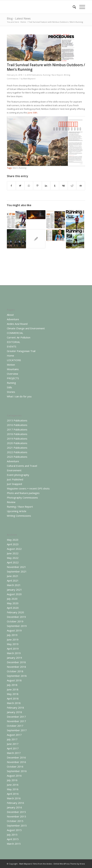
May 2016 (13, 789)
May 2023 (13, 540)
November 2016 (16, 762)
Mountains (13, 369)
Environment (14, 470)
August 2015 (14, 830)
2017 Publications (17, 429)
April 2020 (13, 608)
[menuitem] (73, 7)
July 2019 (12, 635)
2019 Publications (17, 439)
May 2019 (13, 644)
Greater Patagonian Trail (21, 351)
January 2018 (14, 712)
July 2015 (12, 835)
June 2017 (13, 744)
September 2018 (17, 676)
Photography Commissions (22, 498)
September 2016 (17, 771)
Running (11, 383)
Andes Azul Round (17, 324)
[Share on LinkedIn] (46, 186)
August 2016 (14, 776)
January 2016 (14, 807)
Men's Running (20, 168)
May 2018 (13, 694)
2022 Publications (17, 452)
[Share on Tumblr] (55, 186)
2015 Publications (17, 420)
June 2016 (13, 785)
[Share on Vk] (63, 186)
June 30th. (33, 113)
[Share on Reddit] (72, 186)
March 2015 (14, 844)
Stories (11, 392)
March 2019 (14, 653)
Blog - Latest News (19, 18)
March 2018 (14, 703)
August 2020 (14, 594)
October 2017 (15, 726)
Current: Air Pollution (19, 337)
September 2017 (17, 730)
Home (10, 356)
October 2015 (15, 821)
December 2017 (16, 717)
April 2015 (13, 839)
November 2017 (16, 721)
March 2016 (14, 798)
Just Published (15, 479)
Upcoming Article (17, 511)
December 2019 (16, 617)
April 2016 (13, 794)
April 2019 (13, 649)
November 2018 (16, 667)
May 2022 (13, 558)
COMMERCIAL (15, 333)
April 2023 (13, 544)
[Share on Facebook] (11, 186)
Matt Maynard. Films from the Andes (36, 864)
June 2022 (13, 553)
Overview (12, 374)
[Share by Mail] (81, 186)
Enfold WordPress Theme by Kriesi (69, 864)
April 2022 (13, 562)
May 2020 (13, 603)
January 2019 (14, 658)
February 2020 (15, 612)
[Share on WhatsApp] (29, 186)
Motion (11, 365)
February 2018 (15, 708)
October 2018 (15, 671)
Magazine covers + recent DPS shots (28, 488)
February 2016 (15, 803)
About (10, 315)
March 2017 (14, 753)
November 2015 (16, 816)
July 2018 (12, 685)
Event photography (18, 475)
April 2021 (13, 581)
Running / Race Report (53, 75)
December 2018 (16, 662)
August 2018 (14, 680)
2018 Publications (34, 75)
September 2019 (17, 626)
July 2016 (12, 780)
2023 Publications (17, 457)
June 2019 (13, 639)
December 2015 (16, 812)
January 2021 (14, 590)
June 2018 (13, 689)
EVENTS (12, 346)
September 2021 (17, 571)
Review (11, 502)
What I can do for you (19, 396)
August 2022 (14, 549)
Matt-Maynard (29, 79)
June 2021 (13, 576)
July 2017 (12, 739)
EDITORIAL (13, 342)
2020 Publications (17, 443)
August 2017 (14, 735)
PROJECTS (13, 378)
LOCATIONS (14, 360)
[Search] (73, 7)
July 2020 (12, 599)
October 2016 (15, 767)
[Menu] (81, 7)
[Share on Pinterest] (37, 186)
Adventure (13, 319)
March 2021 (14, 585)
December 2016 (16, 757)
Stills (9, 387)
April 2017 (13, 748)
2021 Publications (17, 448)
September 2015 (17, 825)
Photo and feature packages (23, 493)
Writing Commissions (19, 516)
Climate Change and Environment (26, 328)
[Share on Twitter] (20, 186)
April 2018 (13, 698)
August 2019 (14, 630)
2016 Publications (17, 425)
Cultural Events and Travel (22, 466)
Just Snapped (14, 484)
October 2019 (15, 621)
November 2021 (16, 567)
